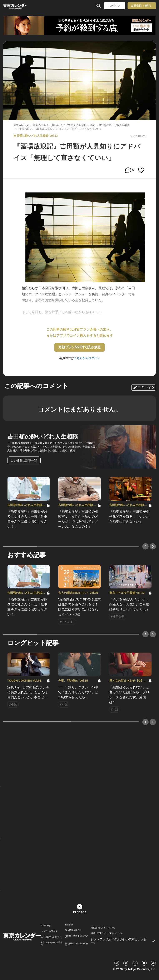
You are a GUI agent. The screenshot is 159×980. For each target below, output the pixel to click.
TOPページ (46, 926)
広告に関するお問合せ (51, 937)
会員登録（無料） (142, 6)
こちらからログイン (87, 358)
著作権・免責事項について (76, 937)
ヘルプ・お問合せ (49, 931)
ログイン (115, 6)
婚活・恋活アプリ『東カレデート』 (108, 933)
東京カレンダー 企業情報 (51, 944)
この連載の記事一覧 (24, 460)
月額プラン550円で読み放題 (79, 347)
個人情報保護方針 (73, 930)
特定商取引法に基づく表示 (76, 945)
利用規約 (69, 925)
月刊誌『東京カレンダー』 (103, 928)
